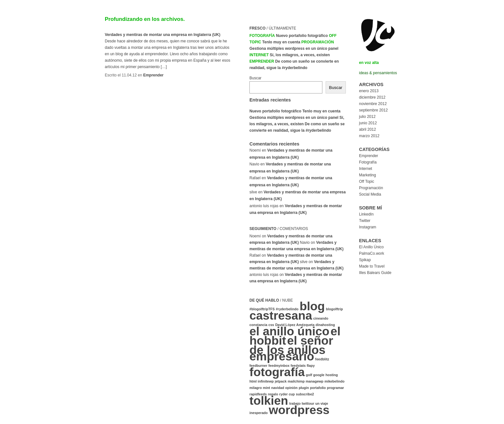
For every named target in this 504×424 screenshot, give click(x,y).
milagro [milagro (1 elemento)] (256, 388)
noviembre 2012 (373, 104)
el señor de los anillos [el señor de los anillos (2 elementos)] (291, 345)
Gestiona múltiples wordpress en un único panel (294, 49)
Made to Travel (372, 266)
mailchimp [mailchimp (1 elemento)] (296, 381)
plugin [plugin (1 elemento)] (304, 388)
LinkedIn (366, 214)
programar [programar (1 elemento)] (335, 388)
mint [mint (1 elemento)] (267, 388)
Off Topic (367, 181)
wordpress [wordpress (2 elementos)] (299, 410)
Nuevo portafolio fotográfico (302, 36)
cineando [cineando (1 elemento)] (321, 318)
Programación (318, 42)
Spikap (365, 260)
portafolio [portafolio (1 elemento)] (318, 388)
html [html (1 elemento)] (253, 381)
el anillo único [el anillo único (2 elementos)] (289, 331)
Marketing (368, 175)
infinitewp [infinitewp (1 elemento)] (266, 381)
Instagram (368, 227)
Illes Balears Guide (375, 273)
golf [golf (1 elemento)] (309, 375)
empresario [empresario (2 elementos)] (282, 356)
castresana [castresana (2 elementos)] (281, 315)
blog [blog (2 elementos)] (312, 306)
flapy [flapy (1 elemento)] (311, 366)
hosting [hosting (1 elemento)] (332, 375)
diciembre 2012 (372, 97)
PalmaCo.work (372, 253)
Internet (259, 55)
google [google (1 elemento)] (319, 375)
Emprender (153, 75)
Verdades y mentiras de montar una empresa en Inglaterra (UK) (162, 35)
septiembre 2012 (373, 110)
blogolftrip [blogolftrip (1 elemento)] (334, 309)
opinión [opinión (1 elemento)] (291, 388)
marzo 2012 (369, 136)
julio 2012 (367, 117)
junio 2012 (368, 123)
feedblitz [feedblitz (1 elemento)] (322, 359)
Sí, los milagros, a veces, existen (300, 55)
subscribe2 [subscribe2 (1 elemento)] (305, 394)
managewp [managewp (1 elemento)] (315, 381)
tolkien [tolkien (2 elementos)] (269, 401)
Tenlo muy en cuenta (281, 42)
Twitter (365, 221)
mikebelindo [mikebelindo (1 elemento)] (334, 381)
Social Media (370, 194)
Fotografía (262, 36)
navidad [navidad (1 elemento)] (278, 388)
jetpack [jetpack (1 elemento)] (281, 381)
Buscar (255, 78)
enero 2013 (369, 91)
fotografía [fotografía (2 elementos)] (277, 372)
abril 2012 (368, 129)
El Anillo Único (371, 247)
